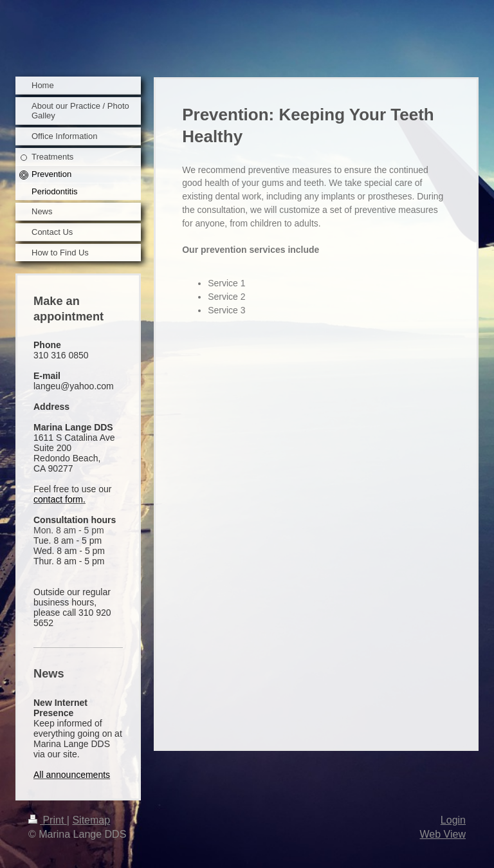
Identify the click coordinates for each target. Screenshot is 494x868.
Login (453, 820)
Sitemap (91, 820)
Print (48, 820)
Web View (443, 834)
